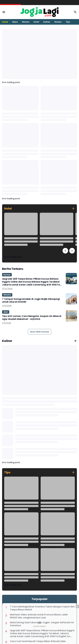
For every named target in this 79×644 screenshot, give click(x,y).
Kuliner (47, 22)
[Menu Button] (4, 12)
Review (58, 22)
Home (5, 22)
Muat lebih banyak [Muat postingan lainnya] (40, 332)
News (15, 22)
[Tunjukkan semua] (73, 208)
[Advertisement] (39, 624)
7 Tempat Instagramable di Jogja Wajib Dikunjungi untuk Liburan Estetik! (31, 301)
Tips (68, 22)
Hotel (36, 22)
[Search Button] (75, 12)
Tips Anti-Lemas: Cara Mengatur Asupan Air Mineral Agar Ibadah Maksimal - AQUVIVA (32, 318)
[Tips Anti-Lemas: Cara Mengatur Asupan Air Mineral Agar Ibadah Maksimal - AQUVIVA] (71, 316)
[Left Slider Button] (65, 251)
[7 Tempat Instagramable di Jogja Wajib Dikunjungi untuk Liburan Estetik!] (71, 299)
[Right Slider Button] (72, 251)
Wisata (26, 22)
